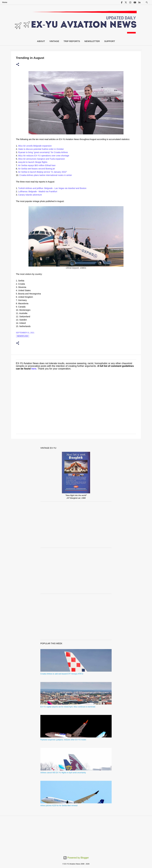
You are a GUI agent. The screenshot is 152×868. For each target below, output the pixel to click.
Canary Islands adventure (30, 195)
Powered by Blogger (76, 858)
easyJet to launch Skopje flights (33, 162)
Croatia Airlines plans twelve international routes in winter (46, 175)
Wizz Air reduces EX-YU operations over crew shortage (44, 156)
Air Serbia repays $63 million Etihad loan (37, 165)
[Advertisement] (76, 525)
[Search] (147, 2)
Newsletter (92, 41)
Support (110, 41)
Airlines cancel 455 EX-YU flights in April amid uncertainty (63, 773)
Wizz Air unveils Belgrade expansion (35, 146)
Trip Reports (72, 41)
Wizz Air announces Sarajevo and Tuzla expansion (42, 159)
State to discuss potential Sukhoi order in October (41, 149)
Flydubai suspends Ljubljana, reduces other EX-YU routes (63, 740)
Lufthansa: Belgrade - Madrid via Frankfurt (38, 191)
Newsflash (23, 336)
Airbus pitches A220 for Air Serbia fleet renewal (59, 806)
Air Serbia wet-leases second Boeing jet (36, 169)
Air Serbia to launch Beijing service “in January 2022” (43, 172)
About (41, 41)
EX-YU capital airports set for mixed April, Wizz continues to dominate (68, 707)
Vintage (54, 41)
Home (5, 2)
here (34, 369)
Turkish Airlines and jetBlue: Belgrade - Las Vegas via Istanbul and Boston (52, 188)
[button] (18, 65)
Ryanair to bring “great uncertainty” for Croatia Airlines (43, 152)
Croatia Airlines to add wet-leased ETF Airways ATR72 (62, 674)
